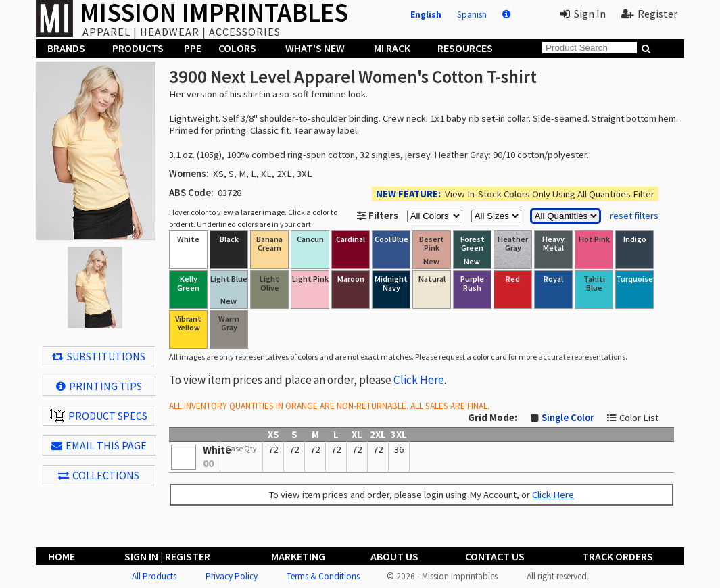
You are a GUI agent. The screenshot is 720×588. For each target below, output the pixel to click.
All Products (154, 576)
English (426, 15)
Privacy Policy (232, 576)
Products (138, 48)
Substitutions (99, 356)
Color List (639, 418)
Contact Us (495, 556)
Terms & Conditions (323, 576)
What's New (315, 48)
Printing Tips (99, 386)
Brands (66, 48)
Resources (465, 48)
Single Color (568, 418)
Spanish (472, 15)
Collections (99, 475)
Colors (237, 48)
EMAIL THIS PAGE (99, 445)
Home (62, 556)
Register (649, 14)
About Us (394, 556)
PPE (193, 48)
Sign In (583, 14)
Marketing (298, 556)
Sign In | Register (167, 556)
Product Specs (99, 416)
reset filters (634, 216)
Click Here (419, 380)
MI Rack (392, 48)
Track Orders (618, 556)
